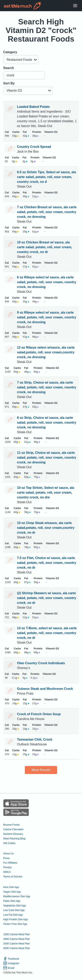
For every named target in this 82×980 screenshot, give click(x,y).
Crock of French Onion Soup (39, 714)
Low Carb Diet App (14, 910)
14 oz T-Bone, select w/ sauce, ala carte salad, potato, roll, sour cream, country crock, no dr (47, 633)
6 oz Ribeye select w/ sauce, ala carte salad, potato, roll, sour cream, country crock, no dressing (47, 282)
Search (9, 68)
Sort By (9, 83)
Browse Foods (11, 825)
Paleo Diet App (12, 901)
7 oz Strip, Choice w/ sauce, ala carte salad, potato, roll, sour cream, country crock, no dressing (47, 387)
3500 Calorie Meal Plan (17, 948)
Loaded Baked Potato (33, 107)
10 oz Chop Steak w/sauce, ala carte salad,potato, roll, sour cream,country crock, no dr (46, 528)
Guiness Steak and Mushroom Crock (45, 689)
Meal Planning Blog (14, 838)
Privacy (7, 867)
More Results (41, 770)
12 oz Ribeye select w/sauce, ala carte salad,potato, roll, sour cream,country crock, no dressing (46, 352)
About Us (9, 853)
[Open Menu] (75, 6)
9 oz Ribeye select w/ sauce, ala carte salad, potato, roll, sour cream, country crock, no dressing (47, 317)
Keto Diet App (11, 887)
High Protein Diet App (15, 919)
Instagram (11, 963)
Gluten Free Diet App (15, 924)
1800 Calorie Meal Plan (17, 939)
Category (10, 52)
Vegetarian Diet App (15, 905)
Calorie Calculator (13, 829)
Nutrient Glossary (13, 834)
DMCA (7, 872)
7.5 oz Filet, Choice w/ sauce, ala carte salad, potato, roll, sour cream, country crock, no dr (47, 563)
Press (7, 858)
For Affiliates (10, 863)
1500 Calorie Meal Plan (17, 934)
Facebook (11, 959)
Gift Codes (9, 843)
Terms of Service (13, 876)
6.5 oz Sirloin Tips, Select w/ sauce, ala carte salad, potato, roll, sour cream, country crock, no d (47, 177)
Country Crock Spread (34, 147)
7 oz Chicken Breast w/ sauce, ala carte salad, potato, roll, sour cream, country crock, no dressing (47, 212)
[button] (21, 60)
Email (9, 968)
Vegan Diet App (12, 892)
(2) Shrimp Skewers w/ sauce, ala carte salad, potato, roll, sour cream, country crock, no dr (47, 598)
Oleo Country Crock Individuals (41, 663)
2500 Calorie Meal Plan (17, 943)
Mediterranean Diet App (17, 896)
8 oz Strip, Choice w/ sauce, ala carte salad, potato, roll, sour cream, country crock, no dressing (47, 422)
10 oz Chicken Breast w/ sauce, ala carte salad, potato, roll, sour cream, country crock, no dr (45, 247)
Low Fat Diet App (13, 915)
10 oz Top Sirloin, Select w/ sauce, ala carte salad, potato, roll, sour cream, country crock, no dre (46, 492)
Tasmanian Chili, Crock (35, 739)
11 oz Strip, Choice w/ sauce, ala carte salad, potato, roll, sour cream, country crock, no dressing (47, 457)
